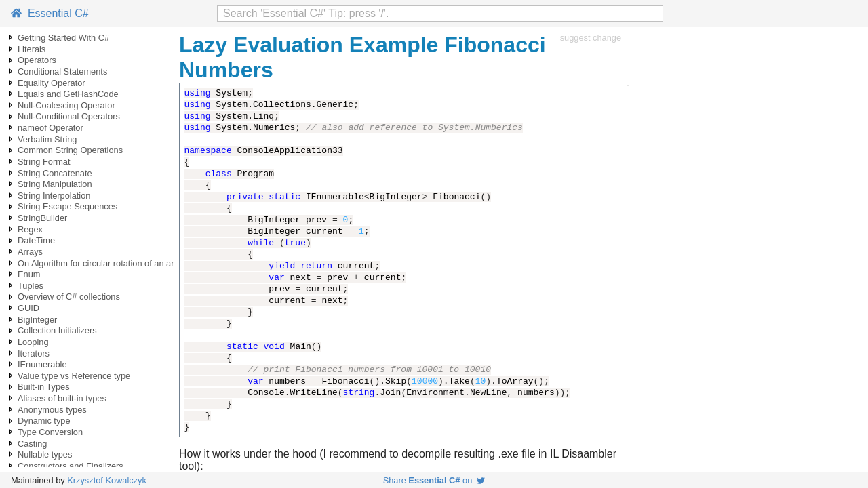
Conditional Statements (62, 72)
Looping (33, 342)
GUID (28, 308)
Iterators (34, 353)
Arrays (30, 252)
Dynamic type (44, 421)
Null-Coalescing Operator (66, 105)
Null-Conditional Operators (69, 116)
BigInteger (37, 320)
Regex (30, 229)
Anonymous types (52, 410)
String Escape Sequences (67, 206)
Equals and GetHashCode (68, 94)
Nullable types (45, 454)
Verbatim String (47, 139)
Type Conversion (50, 432)
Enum (29, 274)
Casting (32, 444)
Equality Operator (52, 83)
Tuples (31, 286)
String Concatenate (55, 173)
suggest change (591, 38)
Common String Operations (70, 150)
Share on (434, 480)
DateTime (36, 240)
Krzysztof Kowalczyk (107, 480)
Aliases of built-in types (62, 398)
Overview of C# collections (69, 297)
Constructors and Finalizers (71, 466)
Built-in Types (44, 387)
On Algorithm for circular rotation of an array (102, 263)
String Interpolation (54, 196)
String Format (44, 162)
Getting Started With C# (63, 38)
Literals (32, 49)
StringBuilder (42, 218)
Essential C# (50, 13)
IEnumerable (42, 364)
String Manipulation (55, 184)
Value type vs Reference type (74, 376)
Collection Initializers (57, 330)
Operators (37, 60)
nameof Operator (51, 128)
